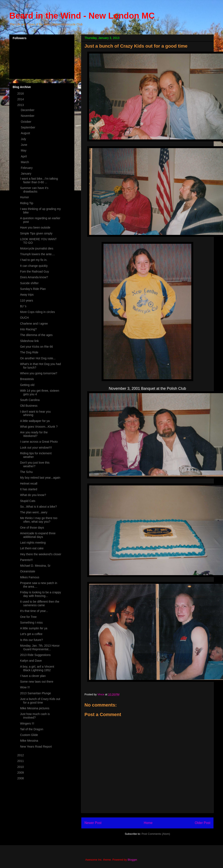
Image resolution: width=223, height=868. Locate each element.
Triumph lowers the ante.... (37, 254)
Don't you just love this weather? (35, 464)
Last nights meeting (33, 543)
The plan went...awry (34, 512)
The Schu (26, 472)
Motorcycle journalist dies (37, 248)
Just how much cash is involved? (35, 716)
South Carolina (30, 400)
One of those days (32, 528)
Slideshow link (29, 341)
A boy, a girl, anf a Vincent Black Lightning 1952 (37, 668)
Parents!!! (26, 560)
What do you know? (33, 495)
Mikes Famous (30, 577)
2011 (21, 761)
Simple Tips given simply (36, 233)
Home (148, 823)
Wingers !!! (27, 723)
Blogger (132, 860)
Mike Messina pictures (35, 708)
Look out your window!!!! (36, 448)
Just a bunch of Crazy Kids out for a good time (40, 701)
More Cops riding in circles (37, 312)
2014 (21, 99)
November (28, 116)
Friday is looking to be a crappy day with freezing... (41, 594)
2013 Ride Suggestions (35, 655)
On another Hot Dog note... (38, 358)
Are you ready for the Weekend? (34, 434)
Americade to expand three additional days (38, 535)
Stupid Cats (28, 501)
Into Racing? (28, 329)
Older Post (203, 823)
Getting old (27, 385)
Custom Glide (29, 735)
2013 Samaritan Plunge (35, 693)
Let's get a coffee (31, 634)
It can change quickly (34, 266)
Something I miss (31, 623)
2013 (21, 105)
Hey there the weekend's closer (41, 554)
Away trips (27, 295)
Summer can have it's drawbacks (34, 190)
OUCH (24, 318)
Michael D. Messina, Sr (35, 566)
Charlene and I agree (34, 324)
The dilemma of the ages (36, 335)
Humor (24, 197)
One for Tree (28, 617)
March (25, 162)
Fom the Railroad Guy (35, 271)
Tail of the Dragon (32, 729)
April (24, 156)
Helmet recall (29, 484)
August (26, 133)
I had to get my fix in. (34, 260)
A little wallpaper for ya (35, 421)
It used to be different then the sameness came (40, 603)
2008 (21, 778)
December (28, 110)
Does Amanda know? (34, 277)
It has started (29, 489)
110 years (27, 300)
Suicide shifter (29, 283)
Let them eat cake (32, 548)
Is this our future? (31, 640)
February (27, 168)
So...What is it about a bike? (38, 507)
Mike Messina (29, 741)
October (26, 122)
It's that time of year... (34, 611)
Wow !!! (25, 687)
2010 (21, 767)
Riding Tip (27, 203)
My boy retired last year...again (40, 478)
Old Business (29, 406)
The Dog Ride (29, 352)
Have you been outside (35, 227)
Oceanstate (28, 571)
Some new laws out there (37, 682)
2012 (21, 755)
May (24, 150)
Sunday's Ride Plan (33, 289)
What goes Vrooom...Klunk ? (39, 427)
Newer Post (93, 823)
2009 (21, 773)
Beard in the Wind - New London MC (82, 16)
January (26, 174)
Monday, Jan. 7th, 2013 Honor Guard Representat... (40, 647)
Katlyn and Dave (31, 661)
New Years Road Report (36, 747)
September (28, 127)
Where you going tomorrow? (39, 373)
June (24, 145)
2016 (21, 94)
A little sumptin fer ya (34, 628)
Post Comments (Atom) (156, 834)
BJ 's (23, 306)
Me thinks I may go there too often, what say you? (39, 520)
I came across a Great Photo (39, 442)
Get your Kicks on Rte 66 (37, 347)
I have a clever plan (33, 676)
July (24, 139)
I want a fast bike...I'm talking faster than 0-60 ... (39, 180)
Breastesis (27, 379)
